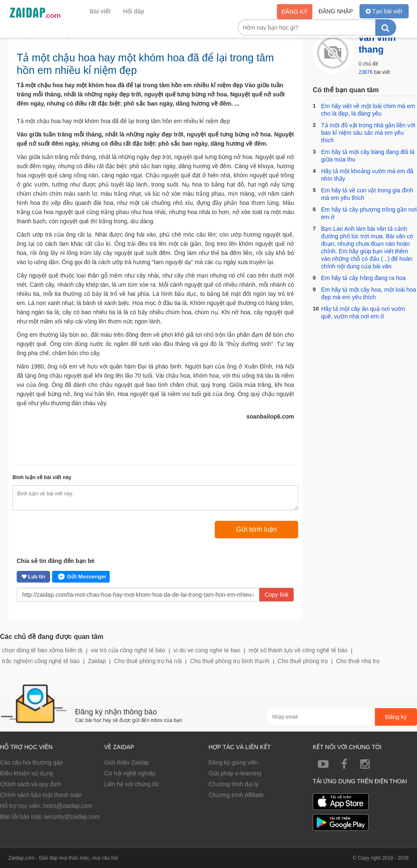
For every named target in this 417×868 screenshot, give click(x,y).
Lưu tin (33, 577)
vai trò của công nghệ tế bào (128, 650)
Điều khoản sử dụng (26, 773)
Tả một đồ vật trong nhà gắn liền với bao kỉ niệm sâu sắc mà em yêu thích (368, 133)
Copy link (276, 595)
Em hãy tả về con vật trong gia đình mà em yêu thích (367, 194)
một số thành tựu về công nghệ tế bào (298, 650)
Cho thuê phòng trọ (303, 661)
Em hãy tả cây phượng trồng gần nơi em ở (369, 213)
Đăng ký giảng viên (233, 762)
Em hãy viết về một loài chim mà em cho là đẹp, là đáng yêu (368, 110)
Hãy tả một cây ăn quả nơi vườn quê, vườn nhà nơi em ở (363, 313)
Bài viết (100, 11)
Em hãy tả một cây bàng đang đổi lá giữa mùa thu (368, 156)
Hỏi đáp (134, 11)
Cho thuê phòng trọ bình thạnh (230, 661)
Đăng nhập (336, 11)
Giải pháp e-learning (235, 773)
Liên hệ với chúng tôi (131, 784)
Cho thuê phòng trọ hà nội (148, 661)
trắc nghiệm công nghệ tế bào (41, 661)
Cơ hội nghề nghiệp (130, 773)
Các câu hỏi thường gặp (31, 762)
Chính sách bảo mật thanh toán (41, 795)
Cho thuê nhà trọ (358, 661)
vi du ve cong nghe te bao (207, 650)
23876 (366, 72)
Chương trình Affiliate (236, 795)
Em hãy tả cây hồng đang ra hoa (363, 278)
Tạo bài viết (384, 11)
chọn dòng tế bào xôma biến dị (42, 650)
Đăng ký (295, 12)
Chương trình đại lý (234, 784)
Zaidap (97, 661)
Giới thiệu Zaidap (127, 762)
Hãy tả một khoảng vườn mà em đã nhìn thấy (367, 175)
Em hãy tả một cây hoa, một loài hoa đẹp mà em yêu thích (369, 293)
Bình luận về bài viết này (42, 477)
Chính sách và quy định (31, 784)
